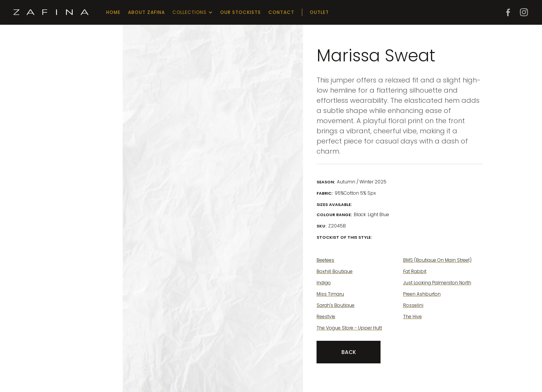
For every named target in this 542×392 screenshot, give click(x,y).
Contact (281, 12)
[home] (51, 12)
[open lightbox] (159, 64)
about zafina (146, 12)
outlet (319, 12)
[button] (193, 12)
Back (349, 352)
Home (113, 12)
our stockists (241, 12)
